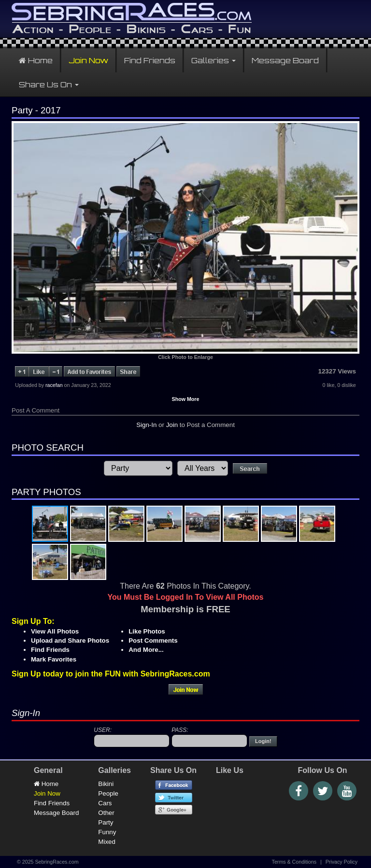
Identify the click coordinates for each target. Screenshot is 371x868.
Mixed (107, 842)
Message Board (285, 60)
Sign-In (146, 425)
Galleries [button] (214, 60)
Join (172, 425)
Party (106, 822)
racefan (54, 385)
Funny (107, 832)
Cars (105, 803)
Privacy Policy (342, 862)
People (108, 793)
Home (36, 60)
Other (106, 813)
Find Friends (150, 60)
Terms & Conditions (294, 862)
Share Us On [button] (49, 84)
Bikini (106, 784)
